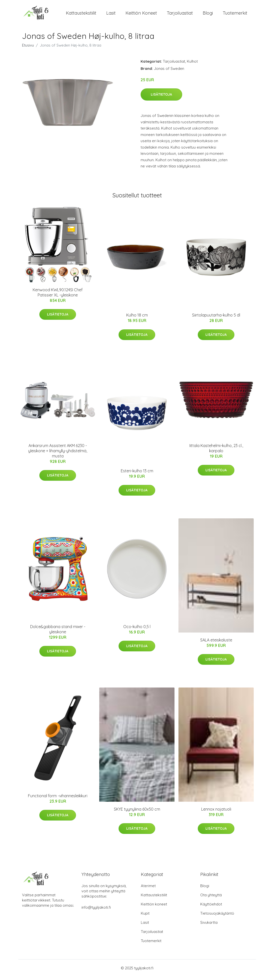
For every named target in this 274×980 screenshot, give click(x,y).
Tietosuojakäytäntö (217, 917)
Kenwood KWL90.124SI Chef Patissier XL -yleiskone (58, 296)
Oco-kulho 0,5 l (137, 630)
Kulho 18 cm (137, 318)
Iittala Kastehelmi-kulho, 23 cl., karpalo (216, 452)
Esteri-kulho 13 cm (137, 474)
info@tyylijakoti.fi (96, 911)
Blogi (208, 15)
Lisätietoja (161, 98)
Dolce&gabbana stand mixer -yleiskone (58, 633)
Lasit (111, 15)
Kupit (145, 917)
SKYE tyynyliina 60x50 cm (137, 813)
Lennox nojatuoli (216, 813)
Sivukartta (209, 926)
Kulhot (192, 65)
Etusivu (28, 49)
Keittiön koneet (141, 15)
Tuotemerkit (235, 15)
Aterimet (148, 889)
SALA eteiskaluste (216, 643)
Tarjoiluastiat (180, 15)
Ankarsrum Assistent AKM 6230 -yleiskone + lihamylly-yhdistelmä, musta (58, 454)
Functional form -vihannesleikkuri (58, 799)
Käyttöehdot (211, 908)
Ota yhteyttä (211, 898)
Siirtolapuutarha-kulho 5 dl (216, 318)
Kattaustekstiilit (81, 15)
